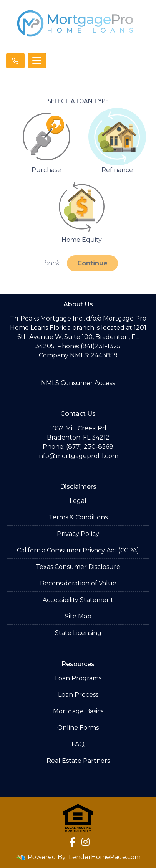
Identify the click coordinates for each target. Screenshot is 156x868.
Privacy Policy (78, 534)
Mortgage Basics (78, 711)
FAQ (78, 744)
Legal (78, 501)
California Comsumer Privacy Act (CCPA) (78, 550)
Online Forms (78, 728)
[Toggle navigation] (37, 61)
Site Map (78, 616)
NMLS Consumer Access (78, 383)
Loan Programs (78, 678)
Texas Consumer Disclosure (78, 567)
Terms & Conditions (78, 517)
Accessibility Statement (78, 600)
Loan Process (78, 695)
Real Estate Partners (78, 761)
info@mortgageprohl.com (78, 456)
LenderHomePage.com (105, 857)
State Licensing (78, 633)
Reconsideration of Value (78, 583)
